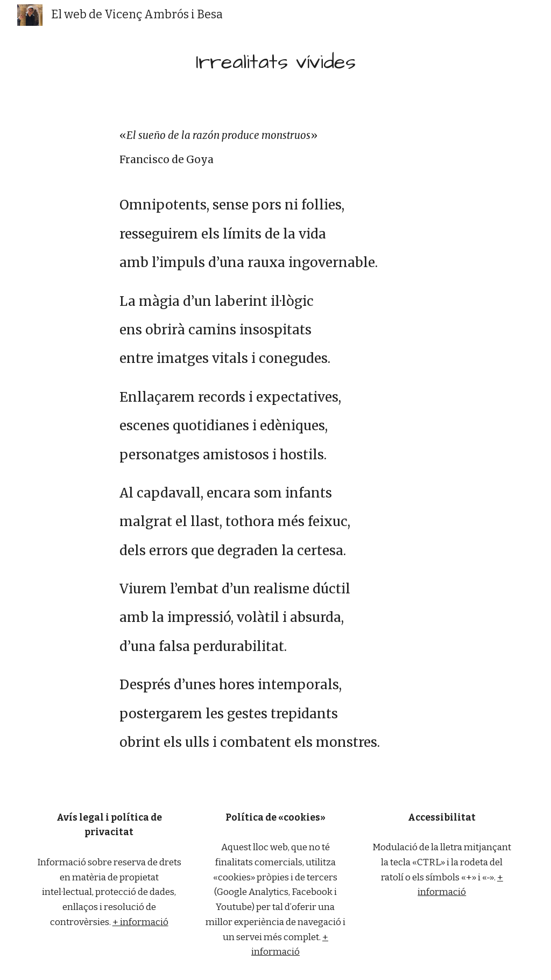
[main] (276, 62)
